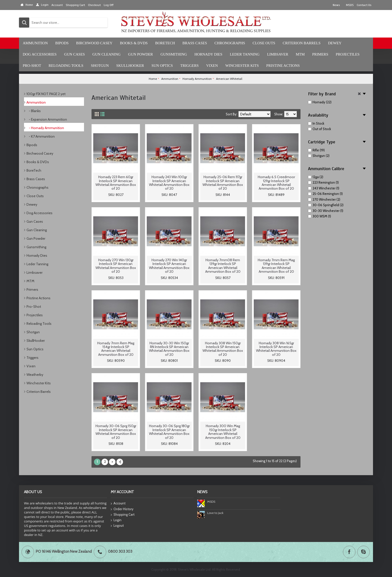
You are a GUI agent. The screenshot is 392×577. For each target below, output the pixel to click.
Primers (32, 290)
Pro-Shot (34, 307)
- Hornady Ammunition (45, 128)
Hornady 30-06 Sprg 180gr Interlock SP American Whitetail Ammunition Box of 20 (169, 432)
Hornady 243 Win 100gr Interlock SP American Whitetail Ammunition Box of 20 (169, 183)
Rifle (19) (316, 150)
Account (118, 504)
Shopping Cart (123, 515)
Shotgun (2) (319, 156)
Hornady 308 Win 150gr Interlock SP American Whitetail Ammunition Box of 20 (223, 349)
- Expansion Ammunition (47, 119)
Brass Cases (36, 179)
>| (120, 462)
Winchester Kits (39, 383)
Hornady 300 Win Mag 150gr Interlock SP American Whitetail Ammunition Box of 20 (223, 432)
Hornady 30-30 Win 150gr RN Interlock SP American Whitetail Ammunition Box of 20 (169, 349)
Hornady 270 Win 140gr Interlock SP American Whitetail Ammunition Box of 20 (169, 266)
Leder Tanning (37, 264)
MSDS (211, 502)
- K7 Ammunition (41, 136)
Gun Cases (35, 221)
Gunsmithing (36, 247)
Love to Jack (215, 513)
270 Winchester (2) (324, 199)
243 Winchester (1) (324, 188)
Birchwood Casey (40, 153)
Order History (122, 509)
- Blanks (34, 111)
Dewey (32, 204)
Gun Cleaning (37, 230)
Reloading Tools (39, 324)
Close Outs (35, 196)
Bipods (32, 145)
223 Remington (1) (323, 182)
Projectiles (35, 315)
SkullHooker (36, 341)
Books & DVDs (38, 162)
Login (116, 520)
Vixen (31, 366)
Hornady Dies (37, 255)
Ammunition (36, 102)
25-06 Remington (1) (325, 194)
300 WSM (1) (319, 216)
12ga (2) (316, 177)
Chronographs (37, 187)
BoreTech (34, 170)
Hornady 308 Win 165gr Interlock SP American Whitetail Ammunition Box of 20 (276, 349)
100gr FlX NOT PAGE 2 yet (46, 94)
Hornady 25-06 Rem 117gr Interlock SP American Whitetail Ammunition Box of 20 (223, 183)
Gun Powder (36, 238)
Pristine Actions (38, 298)
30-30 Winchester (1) (326, 211)
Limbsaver (34, 272)
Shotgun (33, 332)
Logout (117, 526)
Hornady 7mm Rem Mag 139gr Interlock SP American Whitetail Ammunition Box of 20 (276, 266)
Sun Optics (35, 349)
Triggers (32, 358)
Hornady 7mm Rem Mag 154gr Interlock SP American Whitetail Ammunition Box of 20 (116, 349)
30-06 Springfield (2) (326, 205)
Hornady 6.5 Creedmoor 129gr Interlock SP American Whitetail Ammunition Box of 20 (276, 183)
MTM (30, 281)
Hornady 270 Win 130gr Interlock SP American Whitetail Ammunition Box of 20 (116, 266)
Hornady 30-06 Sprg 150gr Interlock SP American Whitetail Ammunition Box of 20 (116, 432)
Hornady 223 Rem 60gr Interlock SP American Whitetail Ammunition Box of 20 (116, 183)
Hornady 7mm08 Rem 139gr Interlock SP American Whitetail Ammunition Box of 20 (223, 266)
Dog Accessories (39, 213)
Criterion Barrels (39, 392)
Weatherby (35, 375)
